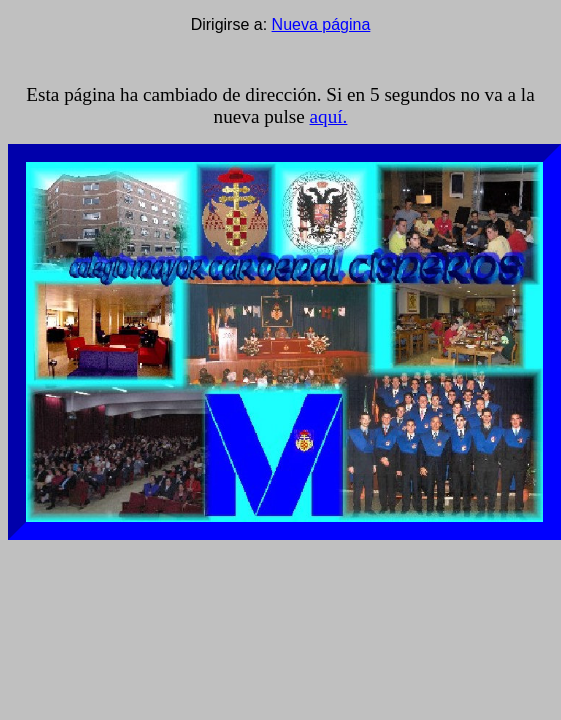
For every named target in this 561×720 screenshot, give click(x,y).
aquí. (329, 116)
